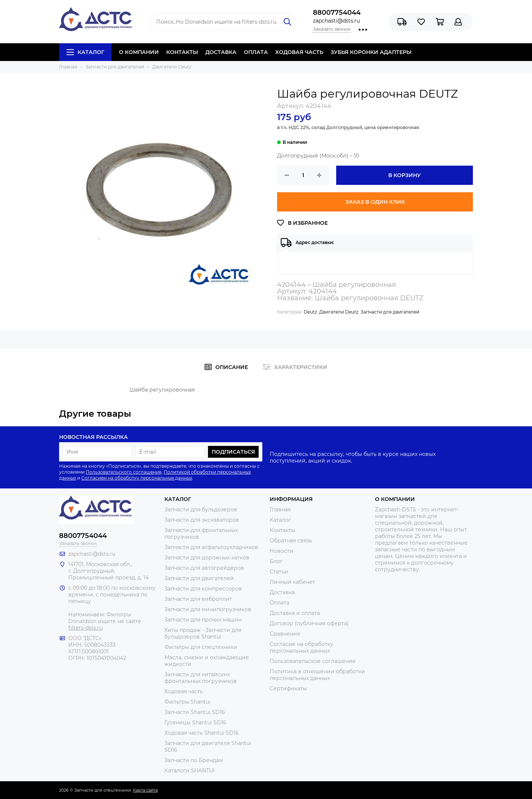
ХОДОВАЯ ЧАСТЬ (299, 52)
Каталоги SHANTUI (190, 771)
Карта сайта (145, 790)
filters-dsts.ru (86, 628)
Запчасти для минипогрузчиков (208, 609)
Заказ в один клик (375, 202)
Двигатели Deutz (339, 312)
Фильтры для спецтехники (201, 647)
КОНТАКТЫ (182, 52)
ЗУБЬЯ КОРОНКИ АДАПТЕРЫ (371, 52)
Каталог (85, 52)
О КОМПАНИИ (139, 52)
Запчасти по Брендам (194, 760)
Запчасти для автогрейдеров (204, 568)
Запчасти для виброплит (198, 599)
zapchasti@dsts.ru (336, 21)
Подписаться (233, 452)
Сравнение (285, 634)
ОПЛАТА (256, 52)
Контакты (282, 530)
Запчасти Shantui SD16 (195, 712)
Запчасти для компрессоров (203, 589)
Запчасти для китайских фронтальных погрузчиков (201, 678)
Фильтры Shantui (187, 702)
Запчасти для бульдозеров (201, 509)
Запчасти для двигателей (390, 312)
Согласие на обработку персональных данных (301, 647)
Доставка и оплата (295, 613)
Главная (280, 509)
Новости (282, 551)
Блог (276, 561)
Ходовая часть (184, 691)
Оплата (279, 603)
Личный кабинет (292, 582)
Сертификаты (288, 688)
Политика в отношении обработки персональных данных (317, 675)
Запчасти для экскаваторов (202, 520)
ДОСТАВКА (221, 52)
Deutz (310, 312)
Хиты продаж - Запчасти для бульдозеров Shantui (203, 633)
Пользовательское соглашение (313, 661)
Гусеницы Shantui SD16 (195, 722)
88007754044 (337, 13)
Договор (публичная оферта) (309, 623)
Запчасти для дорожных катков (207, 558)
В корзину (405, 175)
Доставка (282, 592)
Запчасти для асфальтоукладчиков (211, 547)
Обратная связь (291, 541)
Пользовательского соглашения (124, 472)
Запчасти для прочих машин (203, 620)
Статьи (279, 572)
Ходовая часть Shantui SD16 (202, 733)
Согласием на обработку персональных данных (137, 478)
